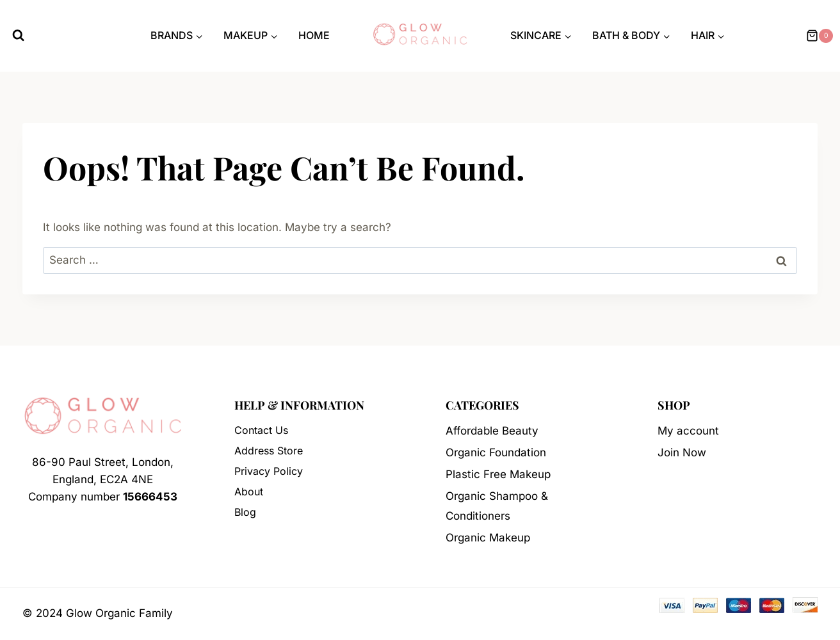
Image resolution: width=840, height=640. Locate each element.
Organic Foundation (496, 452)
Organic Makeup (488, 538)
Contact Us (261, 430)
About (249, 492)
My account (688, 431)
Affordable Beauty (492, 431)
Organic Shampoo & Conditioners (497, 506)
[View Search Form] (18, 36)
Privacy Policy (269, 471)
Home (314, 35)
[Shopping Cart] (818, 36)
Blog (245, 512)
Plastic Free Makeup (498, 474)
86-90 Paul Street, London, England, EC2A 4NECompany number (103, 479)
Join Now (682, 452)
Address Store (269, 451)
